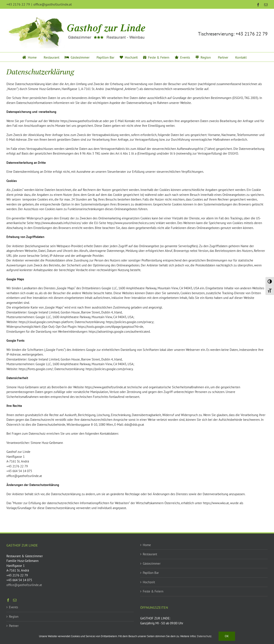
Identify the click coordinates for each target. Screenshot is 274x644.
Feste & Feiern (153, 591)
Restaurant (150, 554)
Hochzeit (149, 582)
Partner (14, 626)
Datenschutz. (205, 636)
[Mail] (15, 600)
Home (147, 545)
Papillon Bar (151, 573)
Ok (227, 636)
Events (13, 607)
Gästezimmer (152, 563)
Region (14, 617)
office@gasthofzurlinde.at (53, 4)
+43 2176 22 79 (252, 34)
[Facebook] (8, 600)
